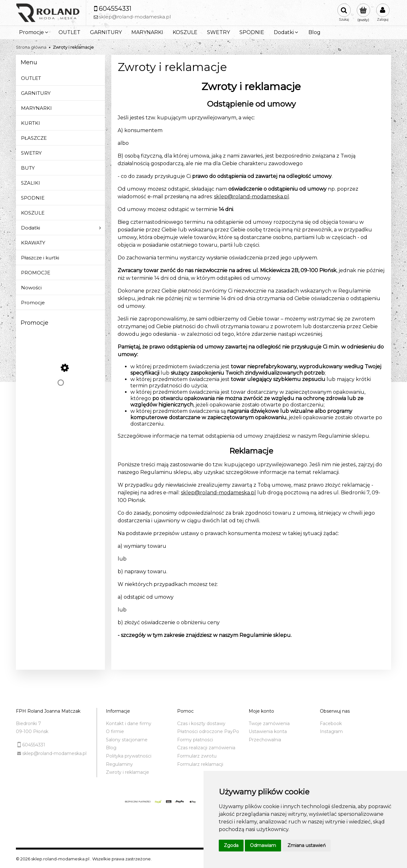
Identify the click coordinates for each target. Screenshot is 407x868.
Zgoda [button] (231, 845)
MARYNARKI (36, 108)
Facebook (331, 723)
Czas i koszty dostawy (201, 723)
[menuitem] (34, 32)
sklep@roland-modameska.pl (252, 197)
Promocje (33, 303)
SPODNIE (33, 198)
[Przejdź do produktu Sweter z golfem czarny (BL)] (61, 389)
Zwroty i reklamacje (128, 772)
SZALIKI (31, 183)
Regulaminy (119, 764)
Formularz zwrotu (197, 756)
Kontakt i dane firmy (129, 723)
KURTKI (31, 123)
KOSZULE (33, 213)
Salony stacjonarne (127, 740)
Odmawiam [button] (263, 845)
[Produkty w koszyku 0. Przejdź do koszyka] (363, 13)
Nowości (31, 288)
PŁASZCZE (34, 138)
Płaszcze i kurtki (40, 258)
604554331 (34, 745)
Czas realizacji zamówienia (206, 748)
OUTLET (31, 78)
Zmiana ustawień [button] (307, 845)
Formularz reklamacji (200, 764)
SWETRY (31, 153)
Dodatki (31, 228)
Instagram (331, 731)
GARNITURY (36, 93)
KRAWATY (33, 243)
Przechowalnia (265, 740)
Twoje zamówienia (269, 723)
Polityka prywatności (129, 756)
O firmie (115, 731)
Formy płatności (195, 740)
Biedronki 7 (28, 723)
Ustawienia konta (268, 731)
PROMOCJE (36, 273)
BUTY (28, 168)
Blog (111, 748)
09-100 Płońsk (32, 731)
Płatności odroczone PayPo (208, 731)
